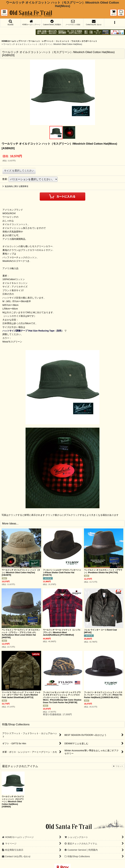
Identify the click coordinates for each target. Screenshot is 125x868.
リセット (118, 766)
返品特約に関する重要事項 (15, 186)
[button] (4, 13)
